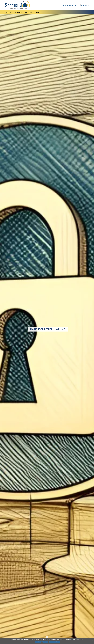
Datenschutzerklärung (54, 642)
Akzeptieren (38, 642)
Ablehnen (45, 642)
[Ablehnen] (92, 641)
